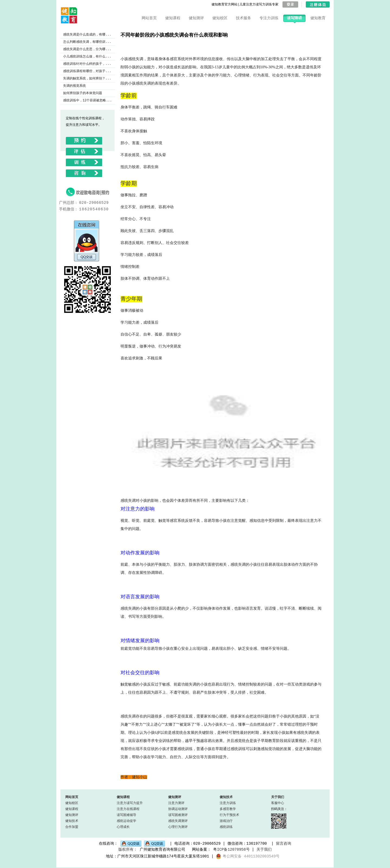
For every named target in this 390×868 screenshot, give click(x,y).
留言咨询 (284, 843)
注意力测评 (176, 803)
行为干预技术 (229, 815)
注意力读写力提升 (130, 803)
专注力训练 (269, 18)
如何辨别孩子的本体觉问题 (83, 93)
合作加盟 (72, 827)
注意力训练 (228, 803)
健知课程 (173, 18)
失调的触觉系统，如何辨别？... (87, 78)
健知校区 (220, 18)
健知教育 (318, 18)
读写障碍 (294, 18)
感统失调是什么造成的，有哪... (87, 35)
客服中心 (278, 803)
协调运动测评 (178, 809)
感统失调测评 (178, 821)
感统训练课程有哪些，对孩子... (87, 71)
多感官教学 (228, 809)
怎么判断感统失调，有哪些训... (87, 42)
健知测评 (196, 18)
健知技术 (72, 821)
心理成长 (123, 827)
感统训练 (226, 827)
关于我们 (278, 797)
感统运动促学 (126, 821)
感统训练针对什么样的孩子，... (87, 64)
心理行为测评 (178, 827)
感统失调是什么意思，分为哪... (87, 49)
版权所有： (128, 850)
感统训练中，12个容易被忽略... (87, 100)
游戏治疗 (226, 821)
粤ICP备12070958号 (231, 850)
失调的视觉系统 (74, 86)
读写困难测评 (178, 815)
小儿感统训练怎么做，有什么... (87, 57)
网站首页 (149, 18)
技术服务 (243, 18)
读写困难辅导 (126, 815)
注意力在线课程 (128, 809)
